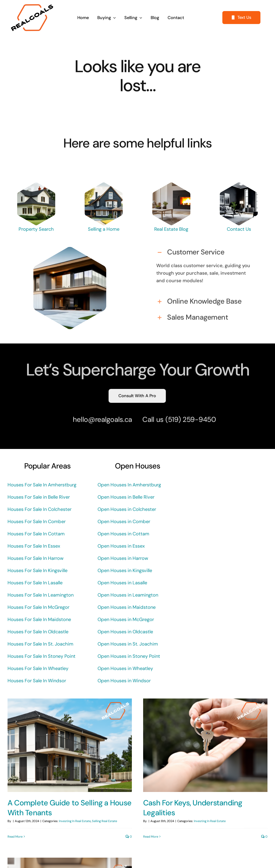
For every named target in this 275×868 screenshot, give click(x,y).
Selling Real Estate (104, 821)
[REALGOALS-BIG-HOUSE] (36, 185)
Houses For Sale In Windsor (37, 681)
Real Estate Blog (171, 229)
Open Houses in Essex (121, 546)
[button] (205, 250)
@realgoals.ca (108, 419)
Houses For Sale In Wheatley (38, 668)
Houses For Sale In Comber (37, 521)
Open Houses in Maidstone (127, 607)
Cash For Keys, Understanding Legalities (188, 808)
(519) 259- (180, 419)
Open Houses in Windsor (124, 681)
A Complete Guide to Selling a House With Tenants (69, 808)
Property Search (36, 229)
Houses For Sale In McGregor (38, 607)
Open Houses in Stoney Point (129, 656)
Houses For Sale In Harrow (35, 558)
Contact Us (239, 229)
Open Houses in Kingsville (125, 570)
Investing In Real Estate (75, 821)
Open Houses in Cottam (123, 534)
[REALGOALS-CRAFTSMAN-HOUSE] (104, 185)
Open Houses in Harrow (123, 558)
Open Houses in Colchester (127, 509)
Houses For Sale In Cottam (36, 534)
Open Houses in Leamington (128, 595)
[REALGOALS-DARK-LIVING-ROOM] (239, 185)
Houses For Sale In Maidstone (39, 619)
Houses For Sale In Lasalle (35, 583)
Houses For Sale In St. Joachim (40, 644)
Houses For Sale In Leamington (41, 595)
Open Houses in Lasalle (122, 583)
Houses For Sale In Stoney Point (41, 656)
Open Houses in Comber (124, 521)
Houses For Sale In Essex (34, 546)
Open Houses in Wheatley (125, 668)
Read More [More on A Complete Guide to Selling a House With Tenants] (15, 837)
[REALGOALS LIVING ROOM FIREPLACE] (171, 185)
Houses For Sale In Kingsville (37, 570)
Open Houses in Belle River (126, 497)
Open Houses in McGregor (126, 619)
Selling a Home (104, 229)
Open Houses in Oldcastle (125, 632)
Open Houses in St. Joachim (128, 644)
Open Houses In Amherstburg (129, 485)
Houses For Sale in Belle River (39, 497)
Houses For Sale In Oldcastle (38, 632)
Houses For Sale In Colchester (39, 509)
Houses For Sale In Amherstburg (42, 485)
